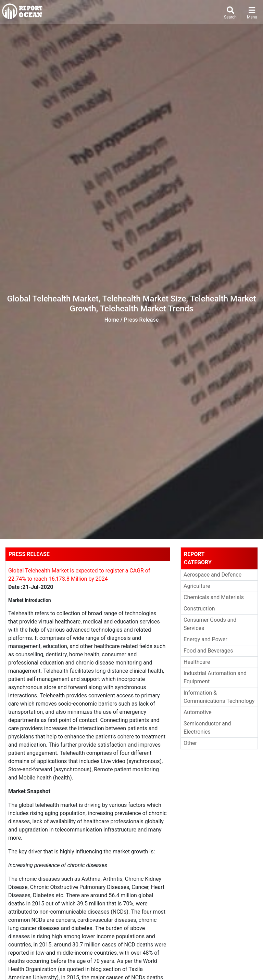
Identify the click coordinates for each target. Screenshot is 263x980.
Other (190, 743)
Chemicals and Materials (214, 597)
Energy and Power (205, 639)
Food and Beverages (208, 651)
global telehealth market (48, 805)
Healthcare (197, 662)
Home (112, 320)
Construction (199, 609)
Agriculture (197, 586)
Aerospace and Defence (212, 575)
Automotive (198, 712)
